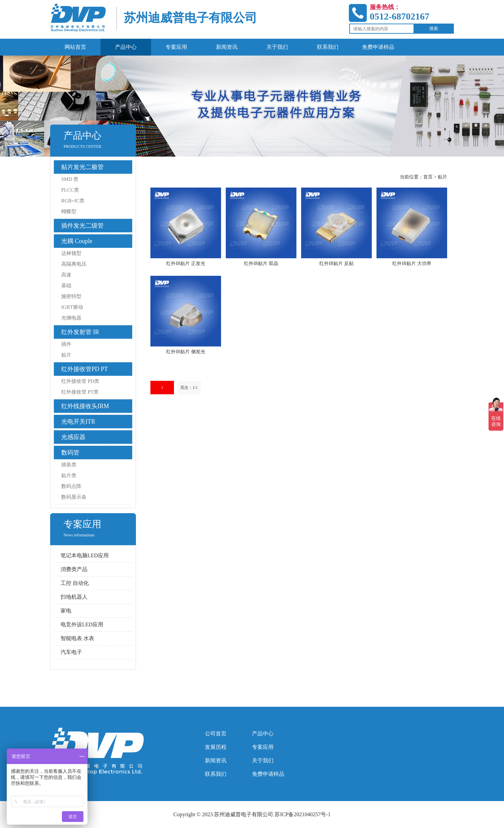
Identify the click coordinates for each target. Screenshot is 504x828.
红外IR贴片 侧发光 (186, 352)
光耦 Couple (77, 241)
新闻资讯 (216, 760)
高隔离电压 (74, 264)
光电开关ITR (78, 422)
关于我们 (263, 760)
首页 (428, 177)
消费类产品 (74, 569)
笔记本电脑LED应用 (85, 555)
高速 (66, 275)
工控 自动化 (75, 583)
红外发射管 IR (80, 332)
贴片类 (69, 475)
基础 (66, 286)
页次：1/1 (189, 388)
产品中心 (263, 734)
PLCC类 (70, 190)
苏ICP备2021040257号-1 (302, 814)
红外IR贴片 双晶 (261, 263)
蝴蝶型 (69, 211)
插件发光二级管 (82, 226)
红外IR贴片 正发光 (186, 263)
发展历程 (216, 747)
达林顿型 (71, 253)
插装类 (69, 465)
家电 (66, 611)
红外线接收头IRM (85, 406)
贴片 (66, 355)
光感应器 (73, 437)
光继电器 (71, 318)
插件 (66, 344)
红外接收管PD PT (85, 369)
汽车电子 (71, 652)
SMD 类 (70, 179)
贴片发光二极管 (82, 167)
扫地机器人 (74, 597)
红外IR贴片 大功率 (412, 263)
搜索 (434, 28)
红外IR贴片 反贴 (336, 263)
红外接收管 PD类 (80, 381)
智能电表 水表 (77, 638)
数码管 (70, 453)
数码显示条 (74, 497)
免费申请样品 (268, 774)
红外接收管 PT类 (80, 392)
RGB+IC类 (73, 201)
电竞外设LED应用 (82, 624)
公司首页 (216, 734)
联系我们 (216, 774)
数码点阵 (71, 486)
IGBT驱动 (72, 307)
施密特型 (71, 296)
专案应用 (263, 747)
